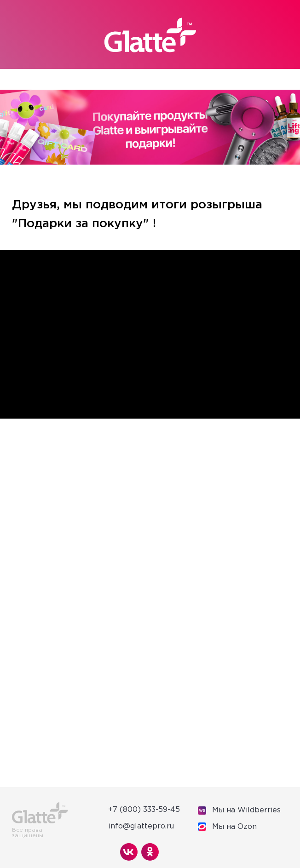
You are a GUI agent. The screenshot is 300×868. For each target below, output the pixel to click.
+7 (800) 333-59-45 (144, 810)
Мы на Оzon (234, 827)
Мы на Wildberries (246, 810)
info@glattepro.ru (141, 826)
